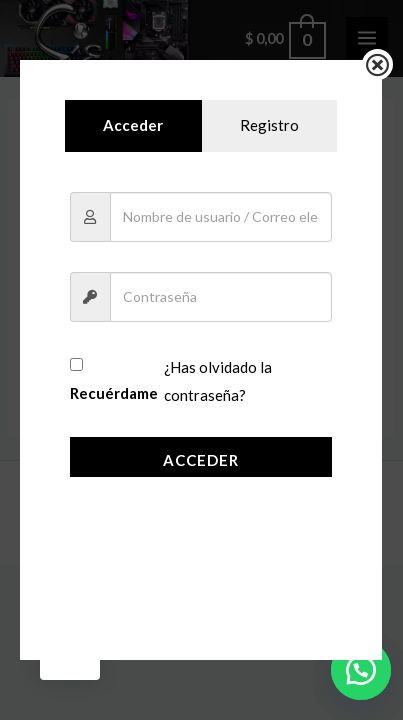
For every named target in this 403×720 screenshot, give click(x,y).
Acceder (201, 460)
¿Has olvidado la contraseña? (217, 382)
